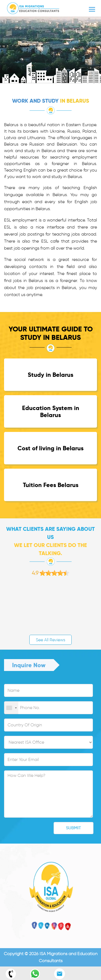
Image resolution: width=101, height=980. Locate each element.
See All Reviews (50, 640)
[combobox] (11, 708)
